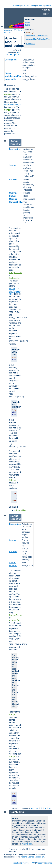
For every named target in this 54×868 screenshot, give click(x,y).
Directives (25, 5)
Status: (8, 73)
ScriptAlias (15, 273)
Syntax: (13, 165)
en (7, 55)
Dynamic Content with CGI (37, 36)
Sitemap (49, 5)
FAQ (33, 5)
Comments (31, 44)
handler (12, 289)
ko (19, 55)
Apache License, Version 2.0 (32, 857)
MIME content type (13, 105)
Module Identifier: (13, 76)
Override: (14, 193)
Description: (11, 60)
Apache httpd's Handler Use (38, 39)
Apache (7, 30)
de (18, 52)
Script (8, 110)
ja (15, 55)
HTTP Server (18, 30)
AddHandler (15, 278)
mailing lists (27, 844)
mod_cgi (30, 33)
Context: (13, 179)
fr (11, 55)
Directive (16, 144)
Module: (13, 199)
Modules (16, 5)
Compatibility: (16, 202)
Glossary (40, 5)
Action (8, 94)
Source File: (11, 79)
